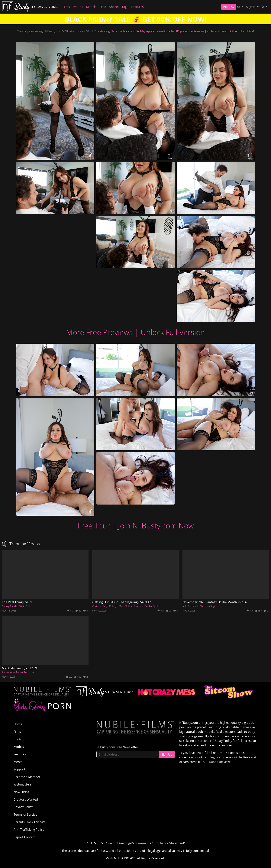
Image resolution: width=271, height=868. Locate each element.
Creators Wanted (26, 799)
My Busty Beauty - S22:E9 (19, 668)
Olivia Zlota (25, 606)
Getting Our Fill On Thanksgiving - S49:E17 (122, 602)
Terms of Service (25, 815)
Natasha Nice (120, 31)
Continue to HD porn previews (179, 31)
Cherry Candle (10, 606)
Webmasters (23, 784)
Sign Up (167, 754)
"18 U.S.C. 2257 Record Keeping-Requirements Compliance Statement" (136, 843)
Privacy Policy (23, 807)
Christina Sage (100, 606)
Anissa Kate (8, 672)
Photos (78, 7)
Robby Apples (146, 31)
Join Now (229, 7)
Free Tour (94, 526)
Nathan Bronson (134, 606)
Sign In (251, 7)
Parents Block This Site (30, 822)
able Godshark (191, 606)
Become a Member (27, 777)
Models (91, 7)
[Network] (264, 7)
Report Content (25, 837)
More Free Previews (99, 332)
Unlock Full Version (173, 332)
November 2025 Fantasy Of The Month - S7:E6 (215, 602)
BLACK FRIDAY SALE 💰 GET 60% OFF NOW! (136, 19)
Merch (18, 762)
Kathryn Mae (116, 606)
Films (66, 7)
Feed (103, 7)
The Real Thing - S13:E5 (18, 602)
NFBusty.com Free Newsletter (117, 747)
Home (18, 724)
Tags (125, 7)
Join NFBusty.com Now (156, 526)
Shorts (114, 7)
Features (137, 7)
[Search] (240, 7)
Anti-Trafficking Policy (29, 830)
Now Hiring (21, 792)
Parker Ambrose (25, 672)
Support (19, 769)
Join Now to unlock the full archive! (229, 31)
